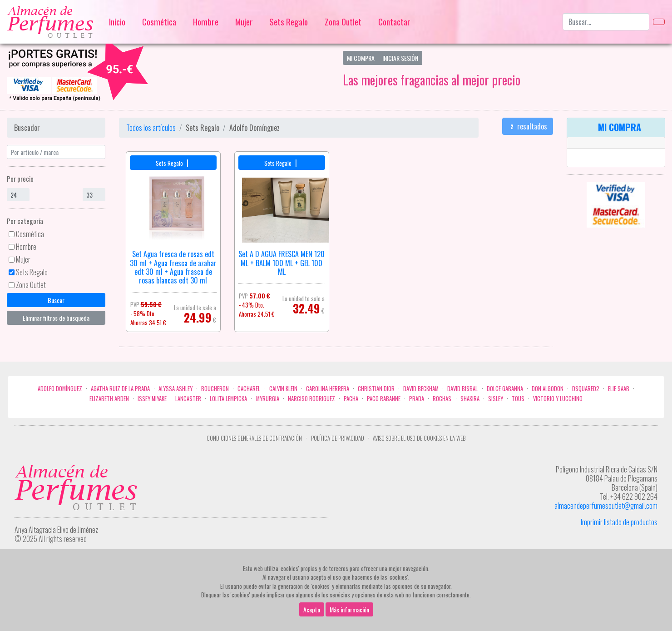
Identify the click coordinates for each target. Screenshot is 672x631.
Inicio (117, 22)
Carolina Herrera (328, 389)
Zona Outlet (343, 22)
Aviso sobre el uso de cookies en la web (419, 438)
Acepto (312, 609)
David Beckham (421, 389)
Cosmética (159, 22)
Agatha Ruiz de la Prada (120, 389)
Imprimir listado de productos (619, 522)
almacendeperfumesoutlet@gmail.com (606, 506)
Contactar (394, 22)
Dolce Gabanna (505, 389)
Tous (518, 399)
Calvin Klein (283, 389)
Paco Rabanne (384, 399)
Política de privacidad (338, 438)
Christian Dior (376, 389)
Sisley (496, 399)
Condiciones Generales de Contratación (254, 438)
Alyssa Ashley (175, 389)
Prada (417, 399)
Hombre (206, 22)
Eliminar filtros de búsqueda (56, 318)
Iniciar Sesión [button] (400, 58)
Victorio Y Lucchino (558, 399)
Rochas (442, 399)
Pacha (351, 399)
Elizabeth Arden (109, 399)
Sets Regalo (289, 22)
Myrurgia (268, 399)
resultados (528, 126)
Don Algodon (548, 389)
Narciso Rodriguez (311, 399)
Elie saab (619, 389)
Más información (349, 609)
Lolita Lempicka (228, 399)
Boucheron (215, 389)
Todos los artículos (151, 128)
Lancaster (188, 399)
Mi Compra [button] (361, 58)
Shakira (470, 399)
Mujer (244, 22)
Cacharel (249, 389)
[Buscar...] (606, 22)
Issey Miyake (152, 399)
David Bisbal (462, 389)
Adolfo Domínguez (60, 389)
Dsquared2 (586, 389)
